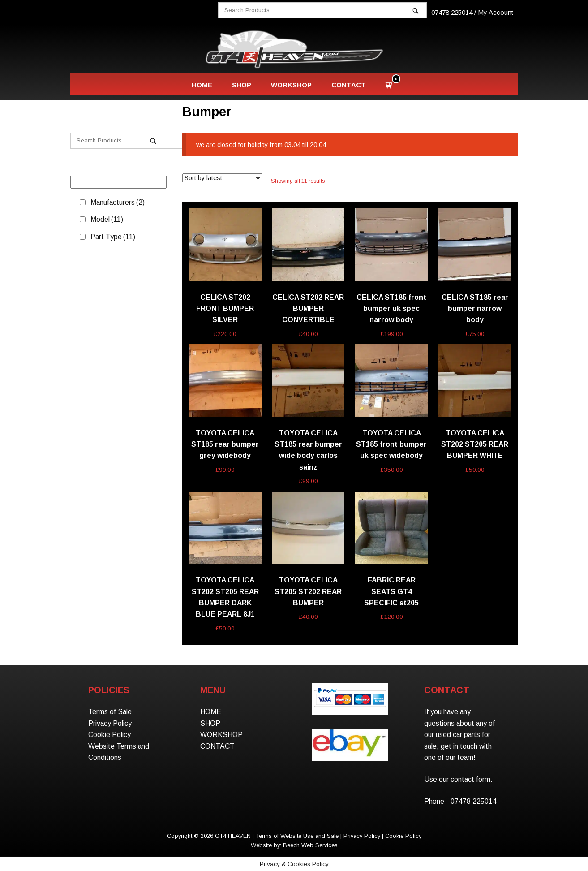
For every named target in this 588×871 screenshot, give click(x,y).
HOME (202, 85)
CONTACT (349, 85)
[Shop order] (222, 178)
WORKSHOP (291, 85)
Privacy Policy (110, 723)
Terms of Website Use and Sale (297, 836)
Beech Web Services (310, 845)
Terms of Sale (110, 712)
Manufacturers (118, 202)
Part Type (113, 237)
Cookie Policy (109, 735)
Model (107, 219)
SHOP (242, 85)
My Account (496, 12)
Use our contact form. (458, 779)
